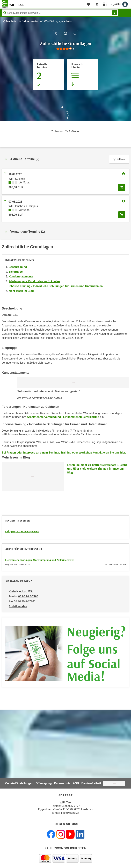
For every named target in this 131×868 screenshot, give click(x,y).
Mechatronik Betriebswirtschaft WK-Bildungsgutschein (39, 21)
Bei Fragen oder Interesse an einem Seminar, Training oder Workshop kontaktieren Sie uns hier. (64, 453)
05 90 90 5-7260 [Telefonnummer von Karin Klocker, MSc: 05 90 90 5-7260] (28, 596)
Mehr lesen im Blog (21, 291)
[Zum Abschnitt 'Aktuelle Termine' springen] (48, 75)
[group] (65, 49)
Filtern (119, 159)
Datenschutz (62, 783)
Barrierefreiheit (91, 783)
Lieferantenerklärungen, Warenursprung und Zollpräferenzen (40, 560)
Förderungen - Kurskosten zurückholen (34, 281)
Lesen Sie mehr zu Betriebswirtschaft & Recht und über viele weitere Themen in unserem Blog (97, 468)
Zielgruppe (16, 272)
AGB (76, 783)
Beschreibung (18, 267)
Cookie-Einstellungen (19, 783)
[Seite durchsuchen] (60, 13)
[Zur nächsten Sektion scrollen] (65, 114)
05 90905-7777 (71, 806)
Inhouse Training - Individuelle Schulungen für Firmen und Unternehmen (56, 286)
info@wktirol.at (70, 813)
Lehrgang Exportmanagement (22, 531)
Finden (115, 13)
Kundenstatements (21, 277)
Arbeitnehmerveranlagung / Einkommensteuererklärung (63, 417)
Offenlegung (44, 783)
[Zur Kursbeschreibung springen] (83, 75)
